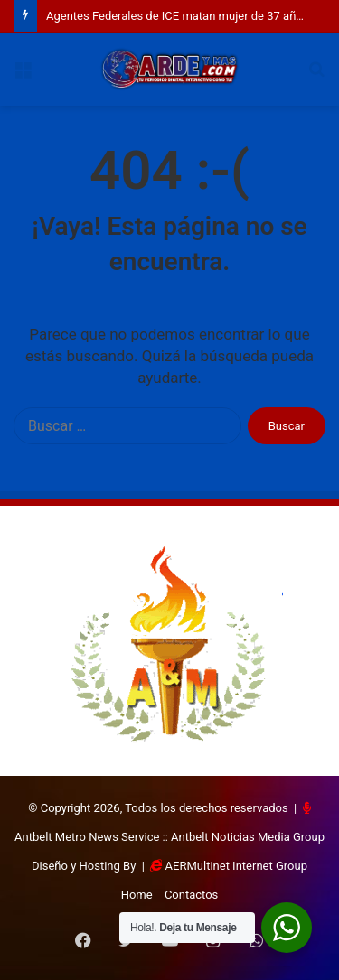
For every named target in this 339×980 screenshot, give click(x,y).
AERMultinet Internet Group (236, 866)
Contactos (191, 895)
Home (137, 895)
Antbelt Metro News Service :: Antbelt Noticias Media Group (169, 837)
